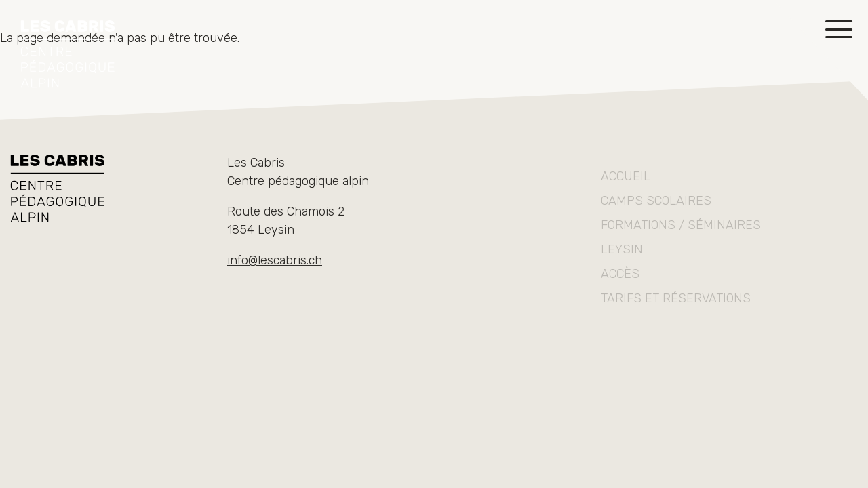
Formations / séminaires (681, 239)
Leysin (622, 264)
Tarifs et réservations (676, 312)
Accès (620, 288)
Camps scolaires (656, 215)
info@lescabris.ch (275, 264)
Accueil (626, 190)
